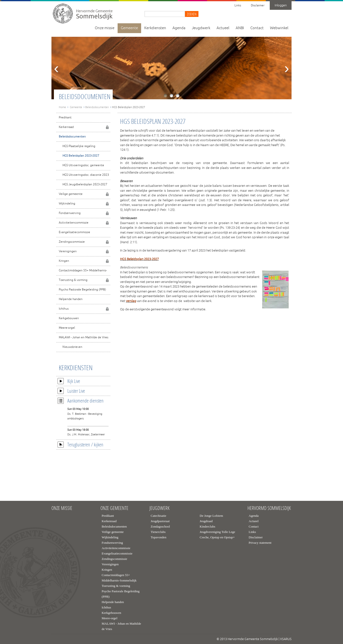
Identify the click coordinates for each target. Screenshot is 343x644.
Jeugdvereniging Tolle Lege (217, 532)
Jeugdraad (206, 521)
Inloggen (281, 5)
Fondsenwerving (70, 213)
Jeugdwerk (201, 28)
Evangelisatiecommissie (74, 232)
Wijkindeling (67, 204)
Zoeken (192, 14)
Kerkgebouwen (69, 318)
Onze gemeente (114, 508)
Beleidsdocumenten (97, 107)
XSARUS (286, 639)
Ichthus (64, 309)
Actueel (223, 28)
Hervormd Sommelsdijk (269, 508)
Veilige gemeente (71, 194)
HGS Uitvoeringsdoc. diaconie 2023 (86, 175)
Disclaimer (258, 6)
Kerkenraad (66, 127)
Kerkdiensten (155, 28)
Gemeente (129, 28)
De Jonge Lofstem (211, 516)
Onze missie (105, 28)
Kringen (64, 261)
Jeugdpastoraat (160, 521)
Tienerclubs (158, 532)
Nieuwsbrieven (72, 347)
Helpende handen (71, 299)
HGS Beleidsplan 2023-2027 (81, 156)
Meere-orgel (67, 328)
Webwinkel (279, 28)
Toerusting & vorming (73, 280)
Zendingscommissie (72, 242)
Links (238, 6)
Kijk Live (69, 381)
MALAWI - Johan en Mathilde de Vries (84, 337)
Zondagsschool (160, 526)
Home (62, 107)
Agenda (179, 28)
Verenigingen (68, 251)
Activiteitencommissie (74, 223)
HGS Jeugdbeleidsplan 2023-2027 (85, 184)
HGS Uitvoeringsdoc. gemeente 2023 (80, 167)
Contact (257, 28)
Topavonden (159, 537)
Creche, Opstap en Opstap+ (217, 537)
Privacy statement (260, 543)
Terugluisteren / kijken (80, 444)
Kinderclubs (208, 526)
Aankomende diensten (81, 401)
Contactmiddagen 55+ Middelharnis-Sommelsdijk (82, 272)
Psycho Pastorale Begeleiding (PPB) (82, 290)
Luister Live (71, 391)
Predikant (65, 118)
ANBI (240, 28)
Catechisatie (159, 516)
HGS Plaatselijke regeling (79, 146)
